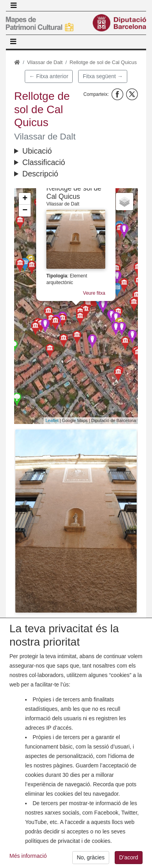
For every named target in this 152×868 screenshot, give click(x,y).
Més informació (28, 861)
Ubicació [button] (37, 151)
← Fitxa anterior (49, 76)
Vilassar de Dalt (45, 62)
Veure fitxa (94, 293)
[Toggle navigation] (13, 6)
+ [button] (25, 199)
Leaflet (52, 420)
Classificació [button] (44, 162)
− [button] (25, 211)
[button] (76, 521)
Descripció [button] (40, 174)
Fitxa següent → (103, 76)
